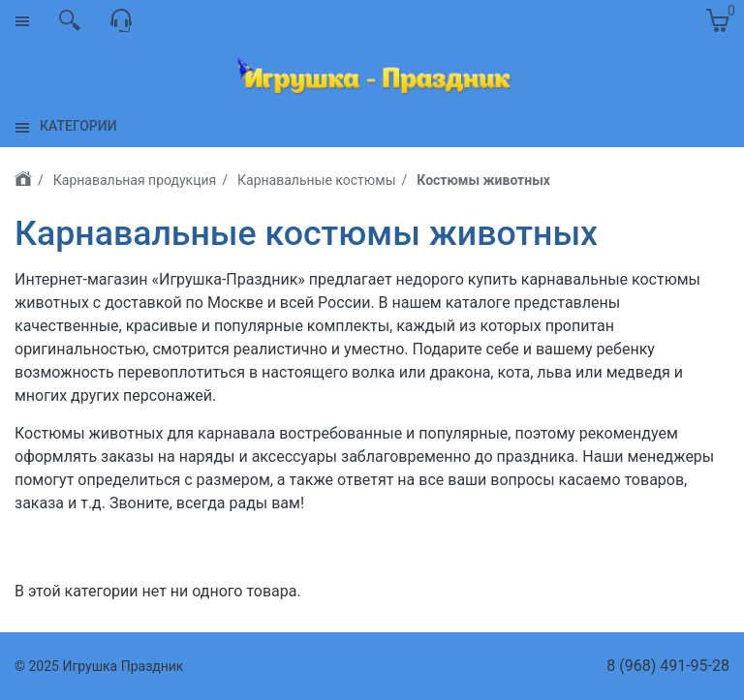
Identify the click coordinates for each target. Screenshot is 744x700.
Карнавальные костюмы (316, 180)
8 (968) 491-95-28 (668, 666)
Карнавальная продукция (135, 180)
